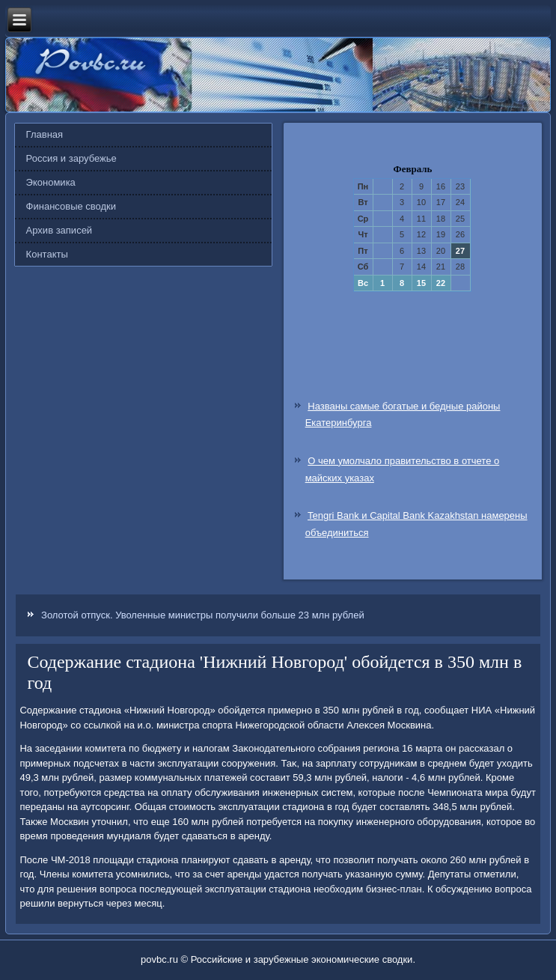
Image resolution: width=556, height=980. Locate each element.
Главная (45, 134)
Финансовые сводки (71, 206)
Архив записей (59, 230)
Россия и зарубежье (71, 158)
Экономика (51, 182)
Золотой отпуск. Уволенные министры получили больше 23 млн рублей (203, 615)
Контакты (47, 254)
